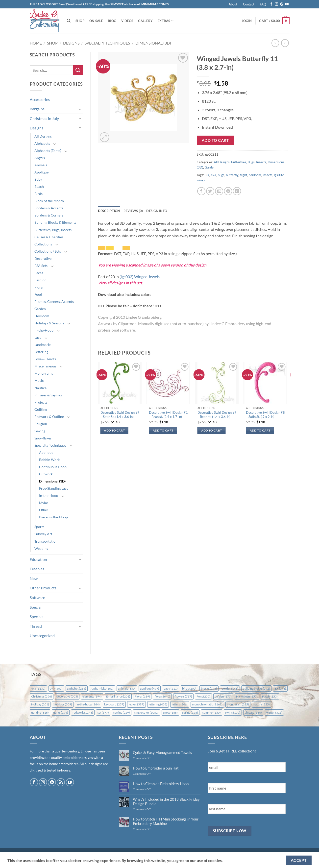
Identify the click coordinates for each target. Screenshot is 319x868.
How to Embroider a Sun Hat (156, 768)
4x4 (213, 175)
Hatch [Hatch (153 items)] (270, 696)
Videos (127, 21)
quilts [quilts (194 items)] (61, 712)
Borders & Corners (49, 215)
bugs (221, 175)
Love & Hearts (45, 359)
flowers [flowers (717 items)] (183, 696)
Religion (41, 424)
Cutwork (46, 474)
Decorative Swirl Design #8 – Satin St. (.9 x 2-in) (265, 415)
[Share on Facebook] (201, 191)
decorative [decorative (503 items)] (67, 696)
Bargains (37, 109)
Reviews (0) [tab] (133, 211)
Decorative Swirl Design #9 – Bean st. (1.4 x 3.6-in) (217, 415)
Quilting (41, 409)
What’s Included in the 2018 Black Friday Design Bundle (166, 801)
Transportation (46, 541)
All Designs (43, 136)
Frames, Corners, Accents (54, 301)
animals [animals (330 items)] (127, 688)
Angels (40, 158)
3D (207, 175)
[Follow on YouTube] (287, 4)
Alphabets (42, 143)
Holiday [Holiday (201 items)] (40, 704)
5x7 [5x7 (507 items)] (56, 688)
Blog (112, 21)
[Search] (69, 21)
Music (39, 380)
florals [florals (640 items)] (162, 696)
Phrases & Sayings (48, 395)
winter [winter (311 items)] (274, 712)
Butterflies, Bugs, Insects (53, 230)
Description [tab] (109, 211)
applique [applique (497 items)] (150, 688)
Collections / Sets (48, 251)
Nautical (41, 388)
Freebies (37, 569)
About (233, 4)
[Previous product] (285, 43)
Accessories (40, 99)
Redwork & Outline (49, 417)
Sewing (40, 431)
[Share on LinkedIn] (237, 191)
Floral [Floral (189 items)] (142, 696)
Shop (80, 21)
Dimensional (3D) (153, 43)
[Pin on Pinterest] (228, 191)
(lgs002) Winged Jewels (140, 277)
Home (36, 43)
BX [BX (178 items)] (280, 688)
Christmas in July (44, 118)
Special (36, 607)
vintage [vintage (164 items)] (253, 712)
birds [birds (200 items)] (189, 688)
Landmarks (43, 345)
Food (38, 294)
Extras (166, 21)
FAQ (263, 4)
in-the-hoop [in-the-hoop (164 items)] (88, 704)
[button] (247, 21)
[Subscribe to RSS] (61, 782)
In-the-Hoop (44, 330)
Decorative (43, 258)
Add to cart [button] (114, 430)
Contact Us (85, 853)
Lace (38, 337)
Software (37, 597)
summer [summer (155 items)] (212, 712)
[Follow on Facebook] (271, 4)
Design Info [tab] (157, 211)
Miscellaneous (45, 366)
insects (268, 175)
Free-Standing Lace (54, 488)
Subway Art (43, 534)
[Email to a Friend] (219, 191)
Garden (40, 309)
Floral (39, 287)
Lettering (41, 352)
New (34, 578)
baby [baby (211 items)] (171, 688)
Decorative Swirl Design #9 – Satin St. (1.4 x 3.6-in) (120, 415)
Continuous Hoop (53, 467)
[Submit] (78, 70)
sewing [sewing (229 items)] (122, 712)
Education (38, 559)
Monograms (44, 373)
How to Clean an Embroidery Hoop (161, 784)
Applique (41, 172)
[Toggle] (80, 109)
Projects (41, 402)
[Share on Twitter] (210, 191)
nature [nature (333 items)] (262, 704)
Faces (39, 273)
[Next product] (275, 43)
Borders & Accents (49, 208)
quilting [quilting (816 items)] (40, 712)
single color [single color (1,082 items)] (147, 712)
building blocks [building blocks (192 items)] (256, 688)
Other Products (43, 588)
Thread (36, 626)
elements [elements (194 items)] (92, 696)
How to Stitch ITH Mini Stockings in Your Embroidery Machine (166, 821)
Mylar (44, 503)
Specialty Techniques (107, 43)
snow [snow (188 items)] (170, 712)
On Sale (96, 21)
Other (44, 510)
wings (201, 180)
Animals (41, 165)
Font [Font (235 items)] (203, 696)
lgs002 (279, 175)
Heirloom (42, 316)
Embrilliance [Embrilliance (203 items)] (118, 696)
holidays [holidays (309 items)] (63, 704)
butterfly (232, 175)
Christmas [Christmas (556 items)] (42, 696)
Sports (39, 527)
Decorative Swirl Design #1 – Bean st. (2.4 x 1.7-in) (168, 415)
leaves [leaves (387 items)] (136, 704)
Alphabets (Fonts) (48, 151)
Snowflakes (43, 438)
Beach (39, 186)
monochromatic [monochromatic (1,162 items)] (207, 704)
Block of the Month (49, 201)
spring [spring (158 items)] (190, 712)
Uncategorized (42, 636)
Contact (249, 4)
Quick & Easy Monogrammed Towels (162, 752)
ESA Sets (41, 266)
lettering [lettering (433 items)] (158, 704)
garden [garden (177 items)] (223, 696)
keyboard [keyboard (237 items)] (114, 704)
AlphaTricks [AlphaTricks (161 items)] (102, 688)
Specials (37, 616)
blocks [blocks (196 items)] (209, 688)
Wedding (41, 548)
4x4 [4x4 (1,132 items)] (38, 688)
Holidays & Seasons (49, 323)
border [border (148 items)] (230, 688)
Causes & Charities (49, 237)
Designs (71, 43)
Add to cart (215, 140)
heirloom (255, 175)
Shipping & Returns (46, 853)
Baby (38, 179)
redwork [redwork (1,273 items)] (83, 712)
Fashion (40, 280)
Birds (38, 194)
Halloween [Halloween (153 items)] (247, 696)
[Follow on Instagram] (277, 4)
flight (244, 175)
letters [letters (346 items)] (180, 704)
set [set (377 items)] (103, 712)
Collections (43, 244)
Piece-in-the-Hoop (53, 517)
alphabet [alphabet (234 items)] (77, 688)
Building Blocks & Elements (55, 222)
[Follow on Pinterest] (282, 4)
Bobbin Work (49, 460)
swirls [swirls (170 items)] (233, 712)
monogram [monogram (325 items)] (238, 704)
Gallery (145, 21)
